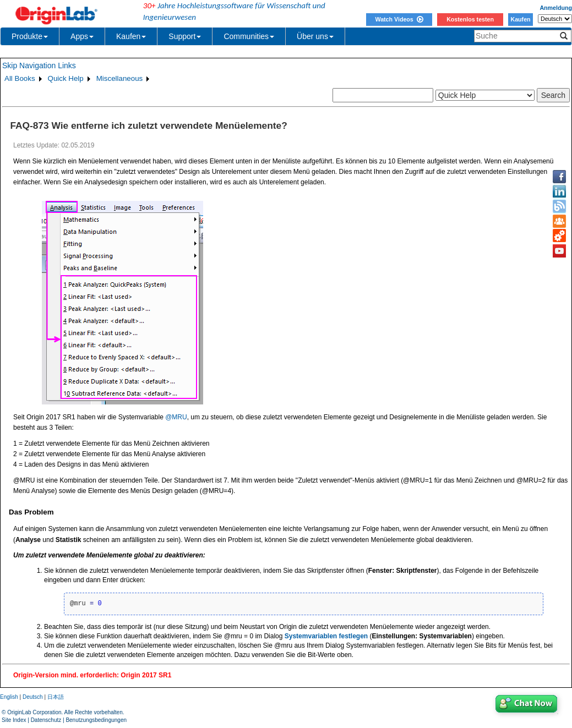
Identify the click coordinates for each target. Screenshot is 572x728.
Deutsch (33, 697)
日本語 (56, 697)
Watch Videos (399, 19)
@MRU (176, 417)
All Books (20, 78)
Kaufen (520, 19)
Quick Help (66, 78)
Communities (249, 36)
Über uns (315, 36)
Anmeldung (556, 8)
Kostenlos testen (470, 19)
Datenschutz (46, 720)
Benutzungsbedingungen (96, 720)
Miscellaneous (119, 78)
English (9, 697)
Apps (82, 36)
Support (185, 36)
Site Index (14, 720)
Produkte (30, 36)
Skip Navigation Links (39, 65)
